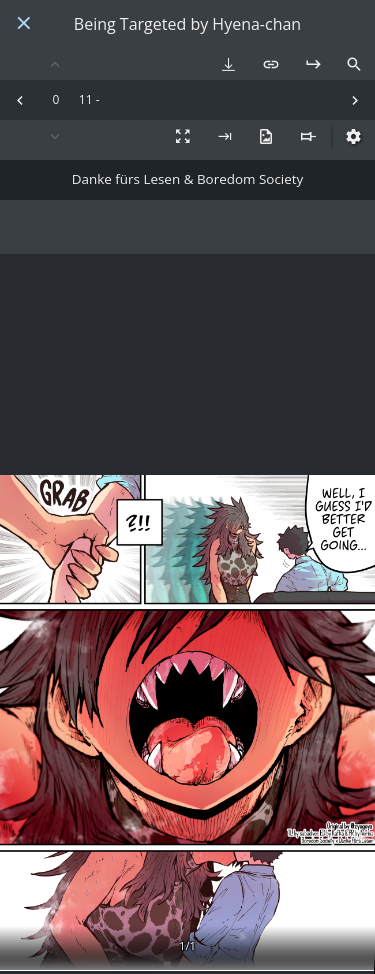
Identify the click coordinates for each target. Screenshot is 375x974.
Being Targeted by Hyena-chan (187, 24)
